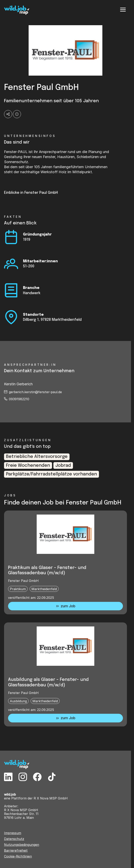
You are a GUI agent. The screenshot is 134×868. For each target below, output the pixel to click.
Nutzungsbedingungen (22, 845)
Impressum (13, 833)
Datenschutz (14, 839)
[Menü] (123, 10)
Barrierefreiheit (16, 851)
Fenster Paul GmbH (23, 581)
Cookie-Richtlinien (18, 856)
